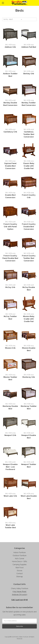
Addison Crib (10, 47)
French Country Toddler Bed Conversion (29, 258)
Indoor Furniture (20, 552)
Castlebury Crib (10, 132)
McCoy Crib (10, 287)
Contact (20, 574)
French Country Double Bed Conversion (29, 227)
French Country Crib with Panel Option (10, 227)
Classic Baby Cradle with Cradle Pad (29, 166)
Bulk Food (19, 568)
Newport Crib (10, 435)
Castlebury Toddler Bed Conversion (29, 134)
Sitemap (20, 577)
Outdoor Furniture (19, 556)
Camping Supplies (20, 565)
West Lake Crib (10, 496)
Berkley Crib (29, 74)
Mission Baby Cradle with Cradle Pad (29, 319)
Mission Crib (10, 348)
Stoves (20, 571)
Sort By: (6, 19)
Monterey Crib (29, 377)
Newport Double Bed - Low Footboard (10, 467)
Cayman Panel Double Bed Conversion (10, 166)
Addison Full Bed (29, 47)
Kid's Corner (20, 559)
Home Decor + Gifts (19, 561)
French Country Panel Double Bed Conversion (10, 258)
